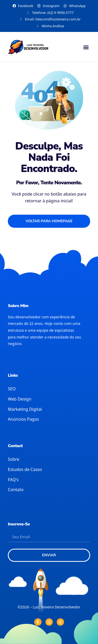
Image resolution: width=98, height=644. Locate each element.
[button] (86, 47)
